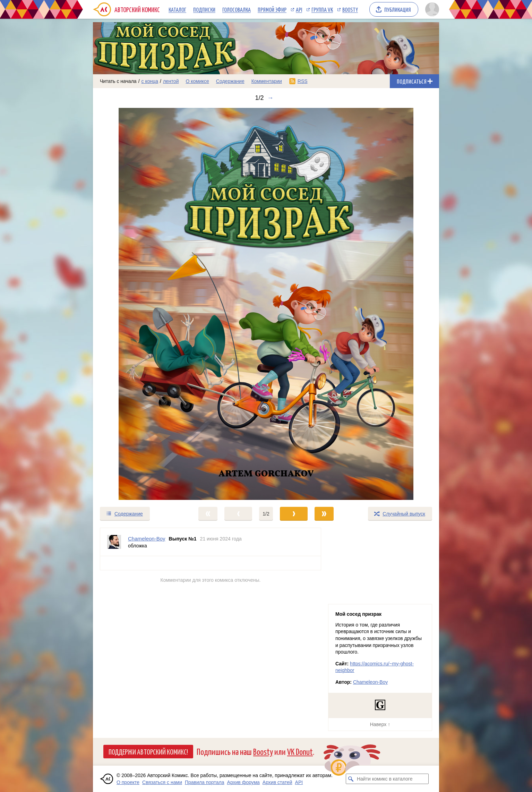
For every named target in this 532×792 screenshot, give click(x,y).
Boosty (350, 9)
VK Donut (300, 751)
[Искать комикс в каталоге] (351, 779)
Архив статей (277, 782)
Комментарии (267, 81)
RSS (303, 81)
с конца (150, 81)
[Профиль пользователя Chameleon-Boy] (114, 542)
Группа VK (322, 9)
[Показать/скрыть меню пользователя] (431, 9)
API (299, 9)
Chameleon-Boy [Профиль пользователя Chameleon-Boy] (147, 539)
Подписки (204, 9)
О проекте (128, 782)
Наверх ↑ (380, 724)
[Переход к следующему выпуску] (266, 304)
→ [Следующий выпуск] (271, 98)
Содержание (230, 81)
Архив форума (243, 782)
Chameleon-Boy (370, 682)
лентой (171, 81)
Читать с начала (118, 81)
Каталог (177, 9)
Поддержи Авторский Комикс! (148, 751)
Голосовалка (237, 9)
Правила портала (205, 782)
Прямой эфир (272, 9)
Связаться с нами (162, 782)
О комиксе (197, 81)
